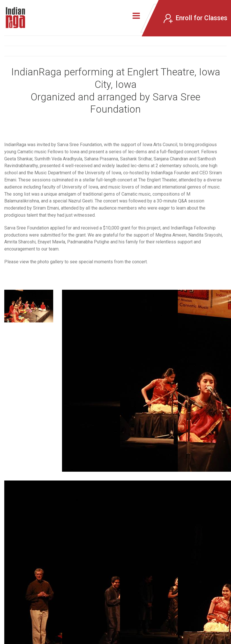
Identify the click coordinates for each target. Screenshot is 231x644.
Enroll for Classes (195, 18)
